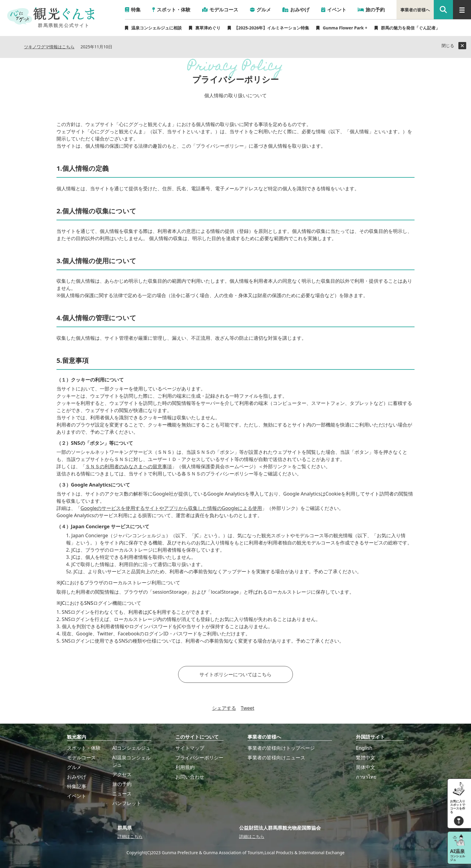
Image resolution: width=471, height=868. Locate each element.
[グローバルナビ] (462, 10)
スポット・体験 (84, 748)
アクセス (122, 774)
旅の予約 (122, 784)
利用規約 (185, 767)
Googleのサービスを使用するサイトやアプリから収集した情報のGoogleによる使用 (171, 508)
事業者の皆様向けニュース (276, 758)
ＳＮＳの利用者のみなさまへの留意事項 (129, 466)
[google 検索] (443, 10)
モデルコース (81, 758)
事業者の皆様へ (415, 10)
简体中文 (366, 767)
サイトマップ (190, 748)
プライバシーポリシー (199, 758)
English (364, 748)
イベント (77, 796)
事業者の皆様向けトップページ (281, 748)
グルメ (74, 767)
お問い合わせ (190, 777)
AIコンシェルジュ (132, 748)
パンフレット (127, 803)
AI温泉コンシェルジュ (132, 761)
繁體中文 (366, 758)
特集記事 (77, 786)
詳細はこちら (130, 836)
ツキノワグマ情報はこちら (49, 47)
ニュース (122, 794)
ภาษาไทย (366, 777)
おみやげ (77, 777)
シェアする (224, 708)
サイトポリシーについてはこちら (235, 674)
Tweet (248, 708)
